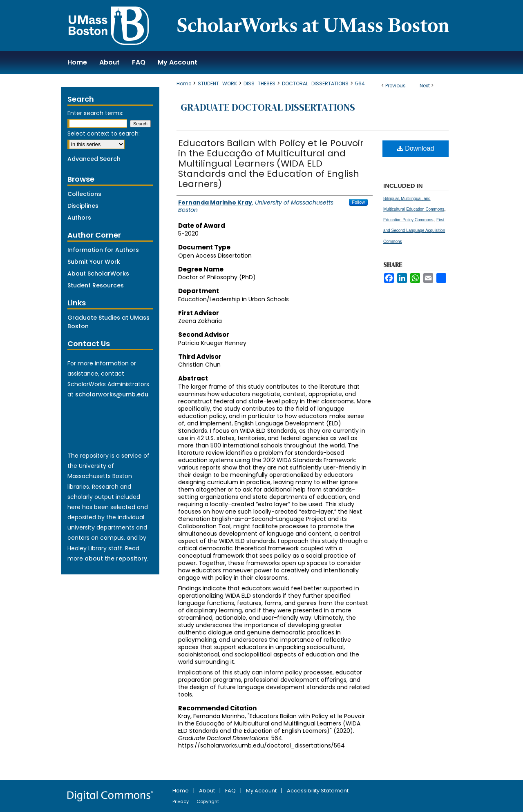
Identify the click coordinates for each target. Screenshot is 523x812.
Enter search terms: (95, 113)
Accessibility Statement (318, 791)
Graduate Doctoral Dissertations (268, 107)
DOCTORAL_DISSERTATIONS (315, 83)
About (208, 791)
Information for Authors (103, 250)
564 (360, 83)
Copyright (208, 801)
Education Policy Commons (408, 220)
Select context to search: (104, 133)
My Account (262, 791)
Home (184, 83)
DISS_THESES (259, 83)
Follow (358, 202)
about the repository (116, 558)
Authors (79, 218)
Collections (84, 194)
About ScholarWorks (98, 274)
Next (425, 86)
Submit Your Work (94, 262)
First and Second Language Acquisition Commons (414, 230)
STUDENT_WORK (217, 83)
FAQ (231, 791)
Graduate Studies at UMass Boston (108, 322)
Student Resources (96, 285)
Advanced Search (94, 159)
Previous (396, 86)
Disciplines (83, 206)
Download (416, 148)
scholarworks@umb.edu (112, 394)
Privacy (181, 801)
